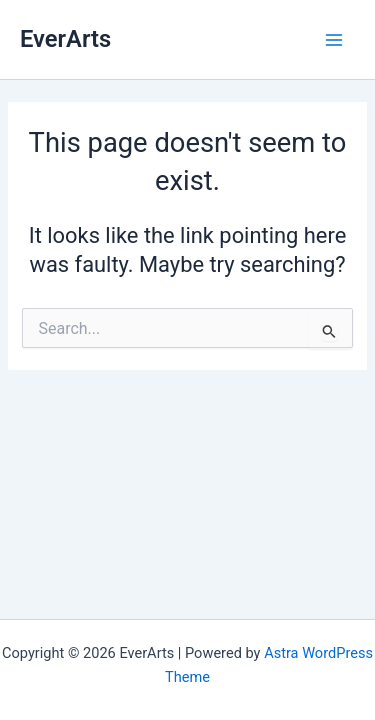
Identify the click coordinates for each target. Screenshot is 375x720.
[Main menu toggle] (334, 40)
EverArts (65, 39)
